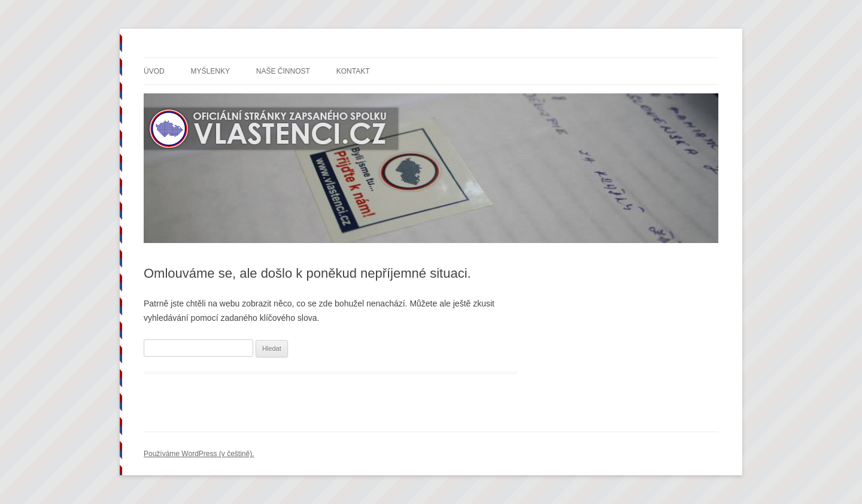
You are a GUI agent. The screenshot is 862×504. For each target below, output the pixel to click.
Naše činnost (283, 71)
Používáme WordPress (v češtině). (199, 454)
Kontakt (353, 71)
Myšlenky (210, 71)
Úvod (154, 71)
